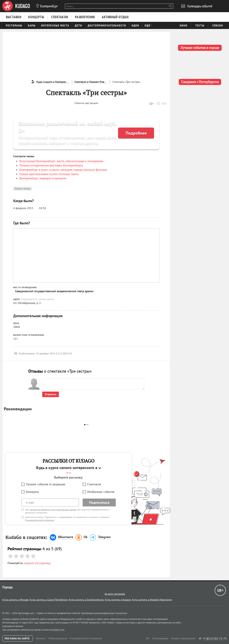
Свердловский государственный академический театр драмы (54, 291)
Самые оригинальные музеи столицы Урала (49, 174)
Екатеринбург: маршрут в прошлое (43, 178)
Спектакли (94, 484)
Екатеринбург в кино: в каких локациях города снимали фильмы (63, 170)
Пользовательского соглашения (40, 520)
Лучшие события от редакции (46, 484)
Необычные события (101, 492)
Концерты (32, 492)
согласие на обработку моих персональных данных (53, 510)
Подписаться (99, 502)
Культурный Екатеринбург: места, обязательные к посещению (61, 161)
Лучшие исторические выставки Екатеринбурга (51, 165)
